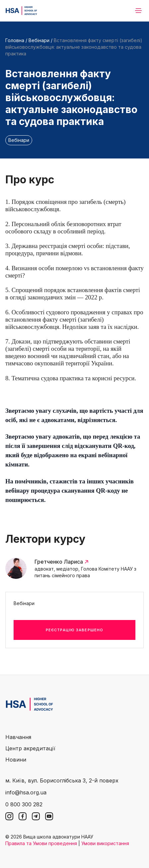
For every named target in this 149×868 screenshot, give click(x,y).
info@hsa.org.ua (26, 792)
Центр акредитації (30, 748)
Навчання (18, 737)
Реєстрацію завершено (74, 630)
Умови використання (105, 843)
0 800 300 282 (24, 804)
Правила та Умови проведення (41, 843)
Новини (16, 760)
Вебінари (39, 40)
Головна (15, 40)
